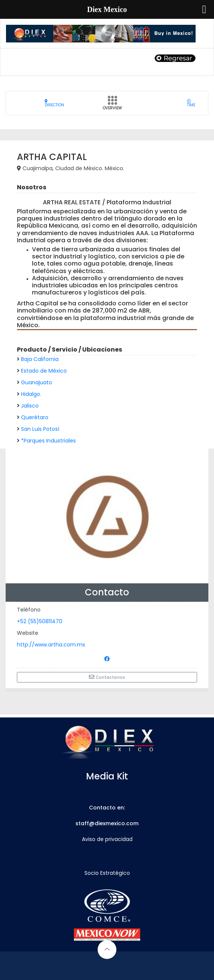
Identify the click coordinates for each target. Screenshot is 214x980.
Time (191, 103)
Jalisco (30, 406)
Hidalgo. (31, 394)
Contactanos (107, 677)
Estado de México (44, 371)
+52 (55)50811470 (40, 621)
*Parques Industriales (48, 441)
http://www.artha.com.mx (51, 645)
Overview (112, 105)
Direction (54, 103)
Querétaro (35, 417)
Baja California (40, 359)
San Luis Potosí (40, 429)
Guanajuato (37, 382)
